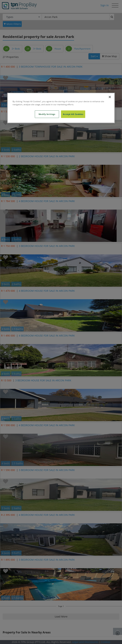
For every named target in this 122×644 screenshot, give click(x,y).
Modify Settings (47, 114)
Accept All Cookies (73, 114)
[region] (61, 108)
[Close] (110, 97)
